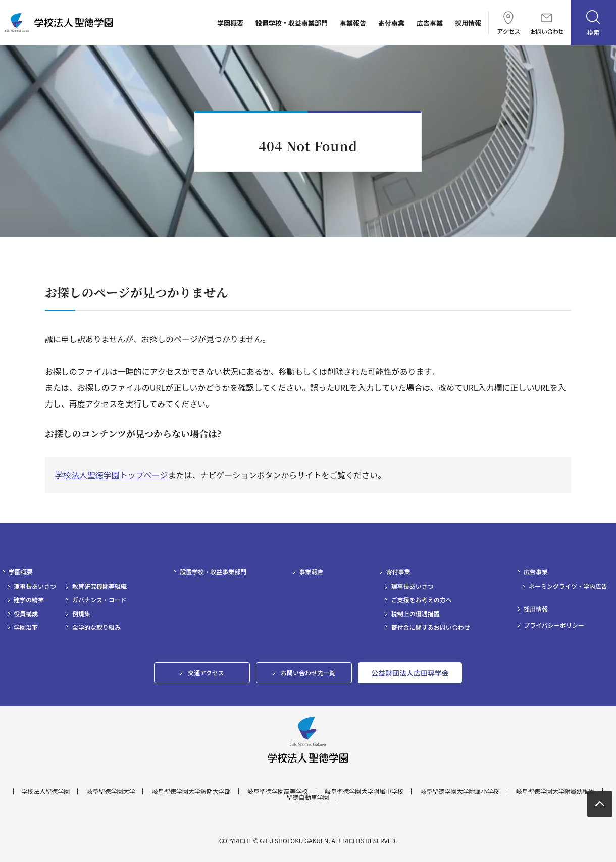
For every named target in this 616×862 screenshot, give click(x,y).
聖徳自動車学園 (307, 797)
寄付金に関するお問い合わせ (431, 627)
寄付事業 (391, 23)
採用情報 (468, 23)
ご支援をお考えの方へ (422, 600)
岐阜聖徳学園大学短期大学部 (191, 791)
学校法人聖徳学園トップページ (112, 475)
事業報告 (353, 23)
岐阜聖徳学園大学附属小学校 (460, 791)
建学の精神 (29, 600)
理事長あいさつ (35, 586)
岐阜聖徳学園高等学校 (278, 791)
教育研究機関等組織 (99, 586)
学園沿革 (26, 627)
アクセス (508, 23)
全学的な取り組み (96, 627)
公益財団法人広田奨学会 (410, 673)
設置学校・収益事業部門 (292, 23)
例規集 (81, 614)
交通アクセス (206, 672)
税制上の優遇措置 (416, 614)
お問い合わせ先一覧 (308, 672)
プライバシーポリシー (554, 625)
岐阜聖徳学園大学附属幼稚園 (555, 791)
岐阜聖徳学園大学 (111, 791)
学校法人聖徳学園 (45, 791)
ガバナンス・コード (99, 600)
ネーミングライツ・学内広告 (568, 586)
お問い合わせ (547, 24)
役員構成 (26, 614)
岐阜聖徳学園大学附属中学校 (364, 791)
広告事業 (430, 23)
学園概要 (230, 23)
